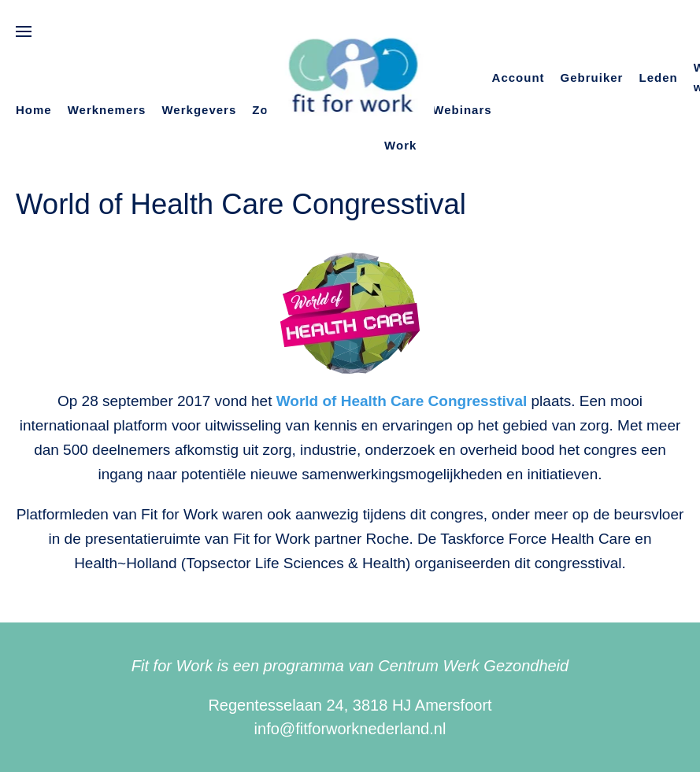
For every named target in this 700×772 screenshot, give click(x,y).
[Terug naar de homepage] (350, 78)
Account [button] (519, 78)
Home (34, 110)
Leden (658, 78)
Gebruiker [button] (592, 78)
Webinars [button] (462, 110)
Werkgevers (199, 110)
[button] (24, 31)
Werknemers (107, 110)
